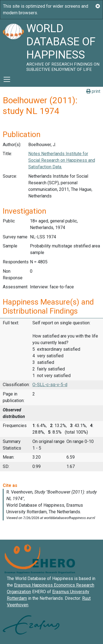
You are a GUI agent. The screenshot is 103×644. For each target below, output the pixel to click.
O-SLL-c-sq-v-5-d (50, 385)
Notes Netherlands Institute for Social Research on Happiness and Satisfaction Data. (62, 160)
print (93, 91)
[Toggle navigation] (7, 79)
